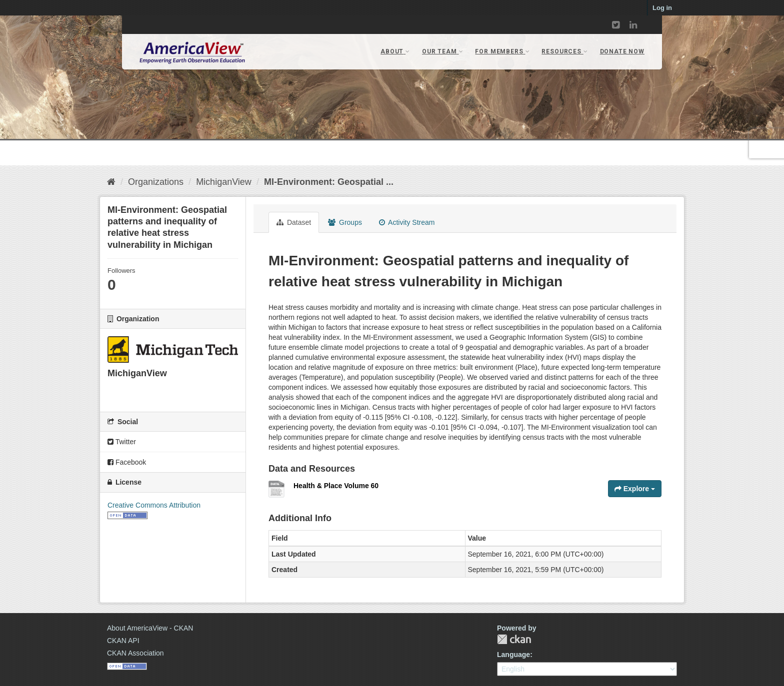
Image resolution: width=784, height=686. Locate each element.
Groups (345, 222)
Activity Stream (407, 222)
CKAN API (123, 641)
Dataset (294, 222)
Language (513, 655)
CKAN (514, 639)
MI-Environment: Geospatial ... (329, 182)
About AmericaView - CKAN (150, 628)
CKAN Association (135, 653)
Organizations (156, 182)
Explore (635, 489)
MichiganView (224, 182)
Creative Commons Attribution (154, 505)
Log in (662, 8)
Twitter (122, 442)
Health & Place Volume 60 (336, 486)
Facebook (127, 462)
